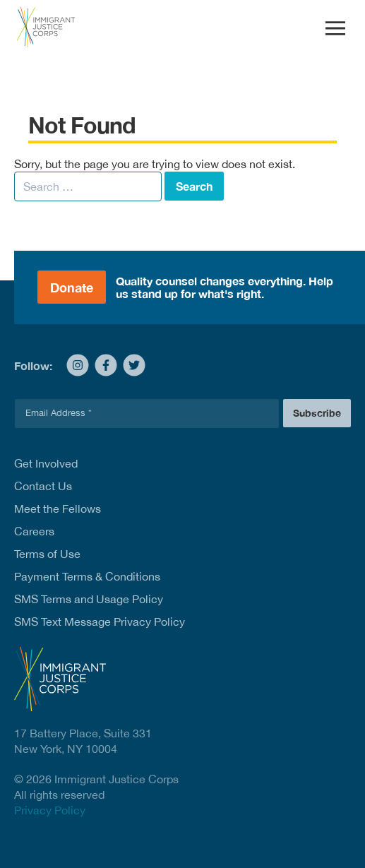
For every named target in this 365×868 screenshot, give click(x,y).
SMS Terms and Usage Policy (89, 599)
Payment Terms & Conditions (87, 576)
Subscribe (317, 413)
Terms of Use (47, 554)
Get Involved (46, 463)
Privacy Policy (50, 810)
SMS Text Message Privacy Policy (100, 622)
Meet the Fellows (58, 509)
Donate (72, 287)
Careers (34, 531)
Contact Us (43, 486)
